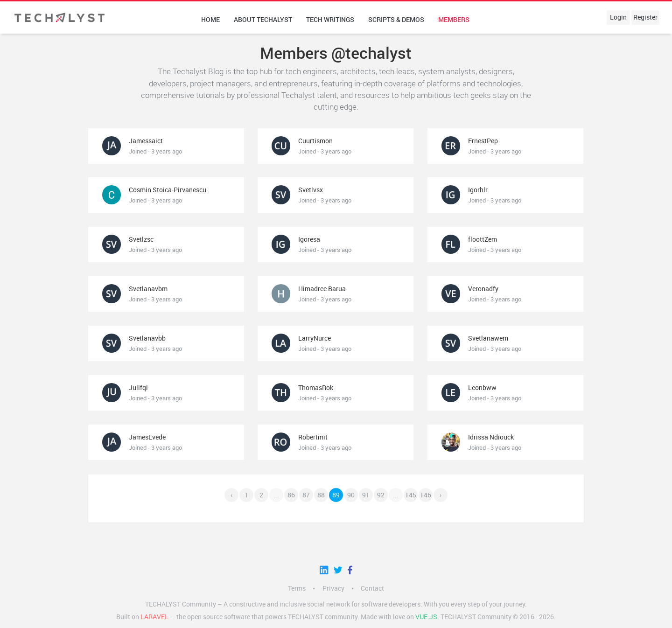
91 (366, 495)
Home (210, 20)
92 (381, 495)
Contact (372, 588)
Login (618, 17)
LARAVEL (154, 617)
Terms (297, 588)
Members (454, 20)
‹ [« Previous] (231, 495)
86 (291, 495)
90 (351, 495)
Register (645, 17)
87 (306, 495)
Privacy (333, 588)
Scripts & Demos (396, 20)
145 (411, 495)
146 (426, 495)
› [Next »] (441, 495)
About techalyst (263, 20)
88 (321, 495)
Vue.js (426, 617)
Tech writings (330, 20)
